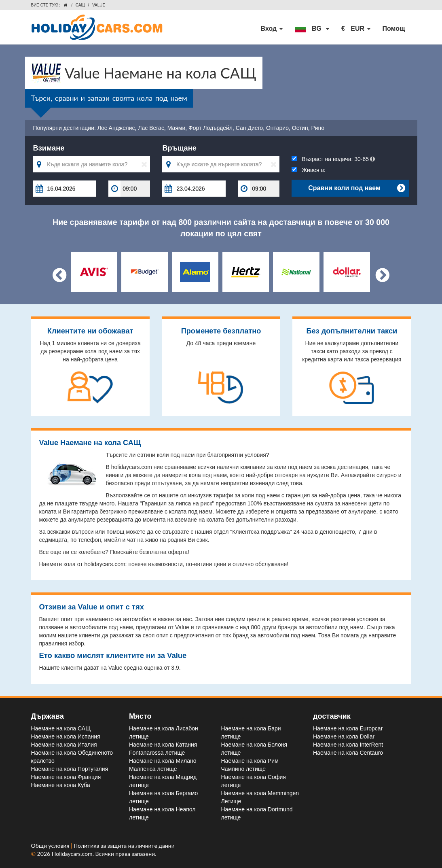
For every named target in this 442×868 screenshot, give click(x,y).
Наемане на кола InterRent (348, 745)
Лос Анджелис (116, 128)
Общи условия (51, 846)
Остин (300, 128)
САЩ (80, 5)
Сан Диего (249, 128)
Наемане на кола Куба (61, 785)
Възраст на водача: (333, 159)
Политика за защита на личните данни (124, 846)
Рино (318, 128)
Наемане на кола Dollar (344, 736)
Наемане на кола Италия (64, 745)
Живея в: (308, 170)
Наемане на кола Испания (66, 736)
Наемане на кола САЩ (61, 728)
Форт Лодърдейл (210, 128)
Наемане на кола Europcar (348, 728)
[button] (312, 29)
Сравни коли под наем (356, 188)
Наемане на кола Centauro (348, 753)
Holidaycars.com (72, 854)
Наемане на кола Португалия (70, 769)
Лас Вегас (151, 128)
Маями (177, 128)
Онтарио (277, 128)
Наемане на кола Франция (66, 777)
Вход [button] (272, 29)
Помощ (394, 29)
